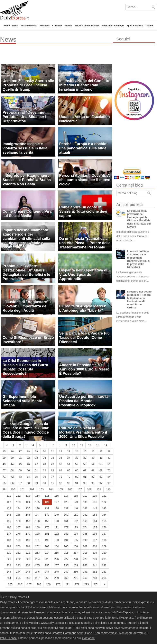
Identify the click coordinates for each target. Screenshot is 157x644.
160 (57, 521)
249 (66, 572)
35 (53, 458)
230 (95, 559)
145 (18, 515)
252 (95, 572)
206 (76, 546)
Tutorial (149, 26)
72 (12, 477)
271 (67, 584)
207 (85, 546)
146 (28, 515)
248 (57, 572)
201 (28, 546)
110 (108, 489)
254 (9, 578)
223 (28, 559)
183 (66, 534)
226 (57, 559)
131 (95, 502)
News (15, 26)
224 (37, 559)
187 (104, 534)
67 (85, 470)
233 (18, 565)
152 (85, 515)
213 (37, 553)
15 (4, 451)
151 (76, 515)
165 (104, 521)
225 (47, 559)
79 (69, 477)
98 (109, 483)
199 (9, 546)
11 (82, 445)
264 (104, 578)
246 (37, 572)
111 (9, 496)
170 (47, 527)
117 (66, 496)
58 (12, 470)
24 (77, 451)
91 (53, 483)
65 (69, 470)
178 (18, 534)
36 (61, 458)
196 (85, 540)
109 (99, 489)
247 (47, 572)
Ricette (68, 26)
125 (37, 502)
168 (28, 527)
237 (57, 565)
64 (61, 470)
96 (93, 483)
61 (36, 470)
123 (18, 502)
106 (70, 489)
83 (101, 477)
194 (66, 540)
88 (28, 483)
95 (85, 483)
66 (77, 470)
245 (28, 572)
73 (20, 477)
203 (47, 546)
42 (109, 458)
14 (106, 445)
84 (109, 477)
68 (93, 470)
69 (101, 470)
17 (20, 451)
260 (66, 578)
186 (95, 534)
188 (9, 540)
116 (57, 496)
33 (36, 458)
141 (85, 508)
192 (47, 540)
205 (66, 546)
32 (28, 458)
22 (61, 451)
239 (76, 565)
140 (76, 508)
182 (57, 534)
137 (47, 508)
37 (69, 458)
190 (28, 540)
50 (61, 464)
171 (57, 527)
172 (66, 527)
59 (20, 470)
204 (57, 546)
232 (9, 565)
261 (76, 578)
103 (41, 489)
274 (96, 584)
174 (85, 527)
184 (76, 534)
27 (101, 451)
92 (61, 483)
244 (18, 572)
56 (109, 464)
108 (89, 489)
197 (95, 540)
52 (77, 464)
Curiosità (57, 26)
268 (39, 584)
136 (37, 508)
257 (37, 578)
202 (37, 546)
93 (69, 483)
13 (98, 445)
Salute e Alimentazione (87, 26)
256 (28, 578)
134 (18, 508)
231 (104, 559)
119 (85, 496)
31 (20, 458)
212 (28, 553)
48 (44, 464)
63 (53, 470)
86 (12, 483)
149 (57, 515)
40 (93, 458)
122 (9, 502)
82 (93, 477)
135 (28, 508)
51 (69, 464)
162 (76, 521)
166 (9, 527)
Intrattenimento (29, 26)
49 (53, 464)
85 (4, 483)
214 (47, 553)
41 (101, 458)
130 (85, 502)
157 (28, 521)
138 (57, 508)
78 (61, 477)
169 (37, 527)
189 (18, 540)
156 (18, 521)
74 (28, 477)
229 (85, 559)
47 (36, 464)
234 (28, 565)
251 (85, 572)
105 (61, 489)
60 (28, 470)
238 (66, 565)
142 (95, 508)
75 (36, 477)
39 (85, 458)
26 (93, 451)
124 (28, 502)
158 (37, 521)
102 (32, 489)
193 (57, 540)
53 (85, 464)
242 (104, 565)
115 (47, 496)
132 (104, 502)
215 (57, 553)
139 (66, 508)
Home (7, 26)
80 (77, 477)
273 (87, 584)
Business (45, 26)
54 (93, 464)
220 (104, 553)
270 (58, 584)
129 (76, 502)
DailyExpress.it (14, 11)
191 (37, 540)
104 (51, 489)
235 (37, 565)
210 (9, 553)
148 (47, 515)
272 (77, 584)
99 (4, 489)
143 (104, 508)
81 (85, 477)
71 (4, 477)
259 (57, 578)
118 (76, 496)
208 (95, 546)
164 (95, 521)
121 (104, 496)
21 (53, 451)
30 (12, 458)
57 (4, 470)
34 (44, 458)
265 (10, 584)
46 (28, 464)
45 (20, 464)
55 (101, 464)
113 (28, 496)
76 (44, 477)
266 (20, 584)
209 (104, 546)
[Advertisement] (48, 56)
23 (69, 451)
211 (18, 553)
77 (53, 477)
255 (18, 578)
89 (36, 483)
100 (13, 489)
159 (47, 521)
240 (85, 565)
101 (22, 489)
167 (18, 527)
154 (104, 515)
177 (9, 534)
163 (85, 521)
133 (9, 508)
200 (18, 546)
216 (66, 553)
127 (57, 502)
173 (76, 527)
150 (66, 515)
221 (9, 559)
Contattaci (89, 638)
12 (90, 445)
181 (47, 534)
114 (37, 496)
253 (104, 572)
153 (95, 515)
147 (37, 515)
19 (36, 451)
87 (20, 483)
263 (95, 578)
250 (76, 572)
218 (85, 553)
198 (104, 540)
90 (44, 483)
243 (9, 572)
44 (12, 464)
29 (4, 458)
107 (80, 489)
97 (101, 483)
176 (104, 527)
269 (48, 584)
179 (28, 534)
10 (73, 445)
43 (4, 464)
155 (9, 521)
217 (76, 553)
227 (66, 559)
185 (85, 534)
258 (47, 578)
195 (76, 540)
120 (95, 496)
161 (66, 521)
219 (95, 553)
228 (76, 559)
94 (77, 483)
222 (18, 559)
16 (12, 451)
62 (44, 470)
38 (77, 458)
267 (29, 584)
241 (95, 565)
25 (85, 451)
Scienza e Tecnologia (113, 26)
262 (85, 578)
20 (44, 451)
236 (47, 565)
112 (18, 496)
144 (9, 515)
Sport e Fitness (135, 26)
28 (109, 451)
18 (28, 451)
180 (37, 534)
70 (109, 470)
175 (95, 527)
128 (66, 502)
